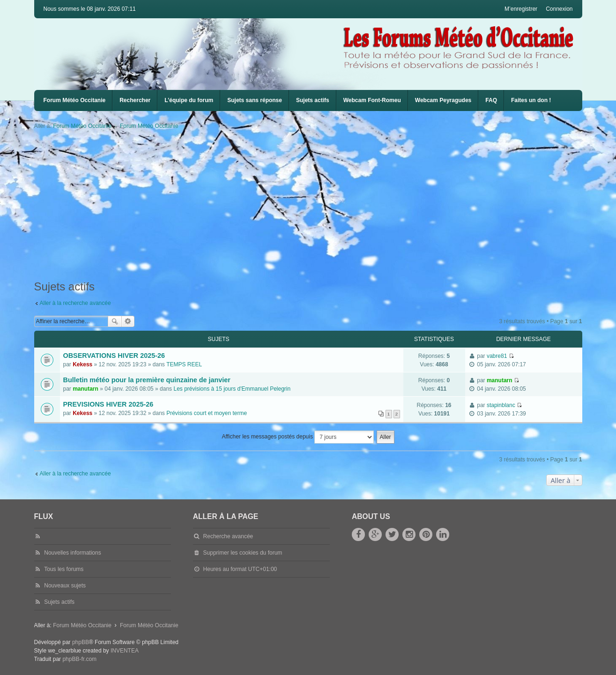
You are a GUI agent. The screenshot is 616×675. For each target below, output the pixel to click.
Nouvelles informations (72, 553)
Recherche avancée (128, 321)
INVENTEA (125, 651)
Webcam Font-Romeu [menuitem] (372, 100)
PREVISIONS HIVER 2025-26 (108, 404)
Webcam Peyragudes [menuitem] (443, 100)
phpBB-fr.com (79, 659)
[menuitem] (372, 100)
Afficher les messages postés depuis (298, 437)
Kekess (82, 364)
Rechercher (135, 100)
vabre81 (497, 356)
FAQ (491, 100)
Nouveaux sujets (65, 586)
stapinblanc (501, 405)
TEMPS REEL (184, 364)
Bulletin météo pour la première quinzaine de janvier (147, 380)
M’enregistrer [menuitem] (521, 9)
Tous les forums (64, 569)
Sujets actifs (313, 100)
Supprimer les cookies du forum (243, 553)
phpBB (81, 642)
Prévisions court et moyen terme (207, 413)
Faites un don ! (531, 100)
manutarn (85, 389)
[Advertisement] (315, 205)
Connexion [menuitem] (559, 9)
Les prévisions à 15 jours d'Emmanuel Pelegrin (232, 389)
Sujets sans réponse (255, 100)
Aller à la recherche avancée (75, 303)
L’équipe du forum (189, 100)
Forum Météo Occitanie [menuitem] (75, 100)
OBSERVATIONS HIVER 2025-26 (114, 356)
